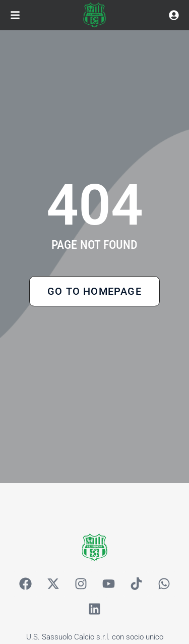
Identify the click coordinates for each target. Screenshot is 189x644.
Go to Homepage (94, 291)
